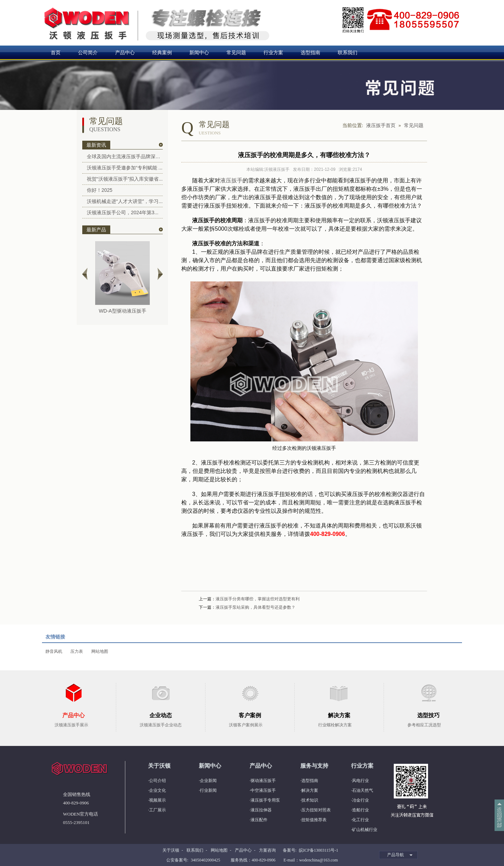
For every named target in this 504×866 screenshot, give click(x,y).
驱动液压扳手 (263, 781)
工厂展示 (157, 810)
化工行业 (360, 820)
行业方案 (273, 53)
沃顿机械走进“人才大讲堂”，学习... (125, 201)
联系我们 (348, 53)
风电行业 (360, 781)
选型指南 (310, 53)
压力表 (77, 651)
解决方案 (310, 790)
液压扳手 (231, 180)
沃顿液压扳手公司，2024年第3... (123, 212)
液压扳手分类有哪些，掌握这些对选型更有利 (258, 599)
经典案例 (162, 53)
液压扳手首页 (381, 125)
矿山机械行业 (365, 830)
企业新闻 (208, 781)
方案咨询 (267, 850)
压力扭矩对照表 (316, 810)
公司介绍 (157, 781)
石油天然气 (363, 790)
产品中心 (125, 53)
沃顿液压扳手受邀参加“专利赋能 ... (125, 168)
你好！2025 (100, 190)
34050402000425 (205, 860)
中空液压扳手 (263, 790)
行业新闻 (208, 790)
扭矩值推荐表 (314, 820)
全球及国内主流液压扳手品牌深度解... (125, 156)
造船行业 (360, 810)
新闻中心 (199, 53)
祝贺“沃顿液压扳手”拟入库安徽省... (125, 179)
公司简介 (88, 53)
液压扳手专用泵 (265, 800)
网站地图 (100, 651)
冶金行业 (360, 800)
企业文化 (157, 790)
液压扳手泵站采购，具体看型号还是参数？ (255, 607)
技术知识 (310, 800)
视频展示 (157, 800)
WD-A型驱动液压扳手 (122, 311)
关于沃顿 (171, 850)
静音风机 (54, 651)
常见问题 (236, 53)
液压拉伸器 (261, 810)
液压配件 (259, 820)
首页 (56, 53)
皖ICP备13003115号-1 (318, 850)
